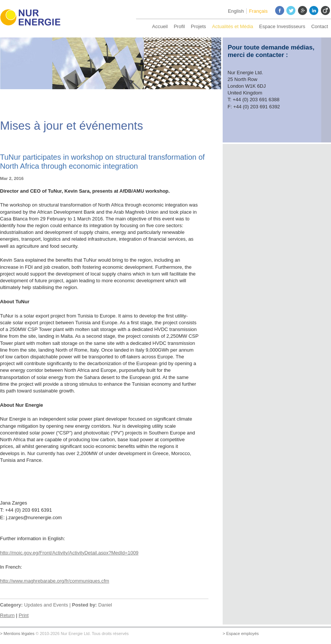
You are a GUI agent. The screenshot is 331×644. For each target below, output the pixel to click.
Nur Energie (34, 19)
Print (24, 615)
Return (7, 615)
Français (258, 11)
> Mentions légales (17, 634)
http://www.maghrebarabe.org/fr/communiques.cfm (55, 581)
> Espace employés (241, 634)
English (236, 11)
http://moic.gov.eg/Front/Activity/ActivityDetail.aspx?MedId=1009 (69, 553)
